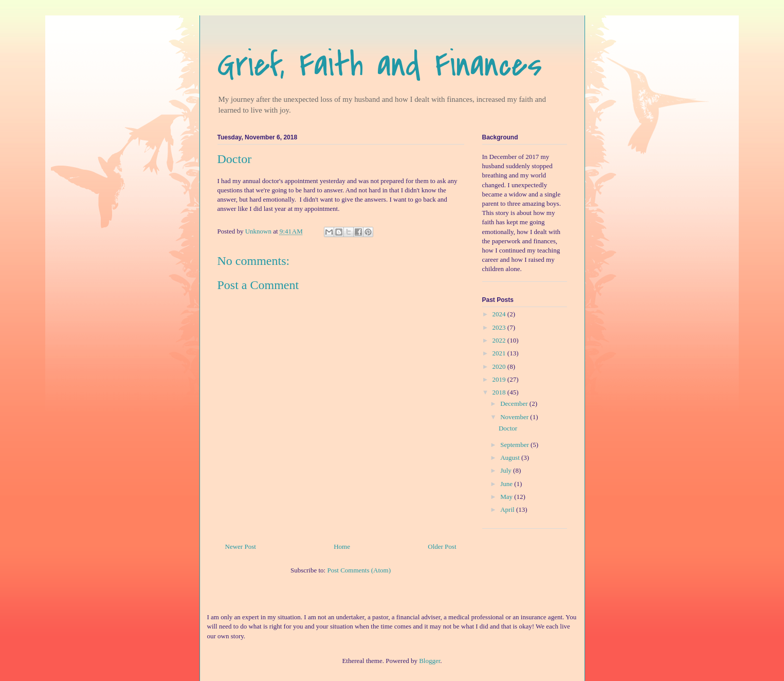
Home (342, 546)
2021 (500, 353)
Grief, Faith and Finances (380, 65)
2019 (500, 379)
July (507, 470)
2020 (500, 366)
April (508, 509)
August (511, 458)
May (507, 497)
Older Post (442, 546)
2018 (500, 392)
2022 (500, 340)
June (507, 484)
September (515, 445)
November (515, 417)
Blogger (430, 661)
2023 (500, 327)
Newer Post (241, 546)
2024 (500, 314)
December (515, 404)
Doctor (508, 428)
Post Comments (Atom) (359, 570)
